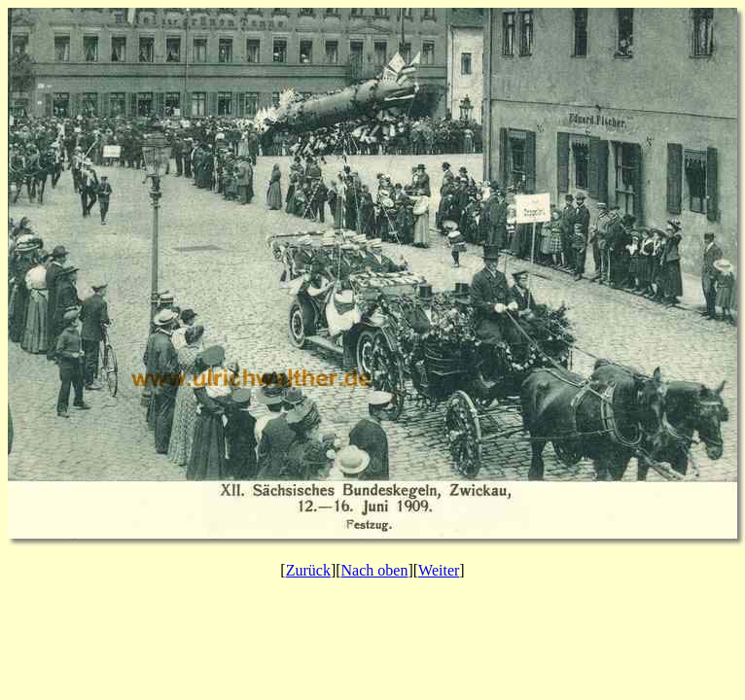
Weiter (439, 570)
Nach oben (375, 570)
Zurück (308, 570)
